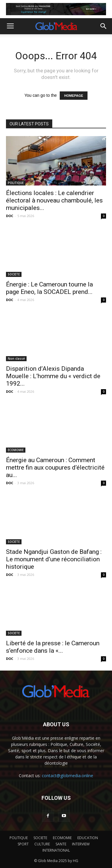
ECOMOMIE (16, 450)
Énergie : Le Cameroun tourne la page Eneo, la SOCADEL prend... (49, 288)
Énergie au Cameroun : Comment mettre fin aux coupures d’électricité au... (55, 467)
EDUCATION (88, 838)
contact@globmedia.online (67, 776)
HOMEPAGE (74, 96)
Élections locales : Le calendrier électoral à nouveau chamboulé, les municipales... (54, 200)
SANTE (61, 844)
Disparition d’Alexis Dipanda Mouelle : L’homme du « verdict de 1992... (53, 376)
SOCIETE (14, 274)
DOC (10, 216)
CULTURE (42, 844)
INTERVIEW (81, 844)
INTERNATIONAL (56, 850)
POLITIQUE (16, 183)
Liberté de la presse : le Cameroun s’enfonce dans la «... (53, 647)
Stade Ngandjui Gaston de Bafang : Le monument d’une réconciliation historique (54, 559)
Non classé (16, 359)
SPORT (23, 844)
